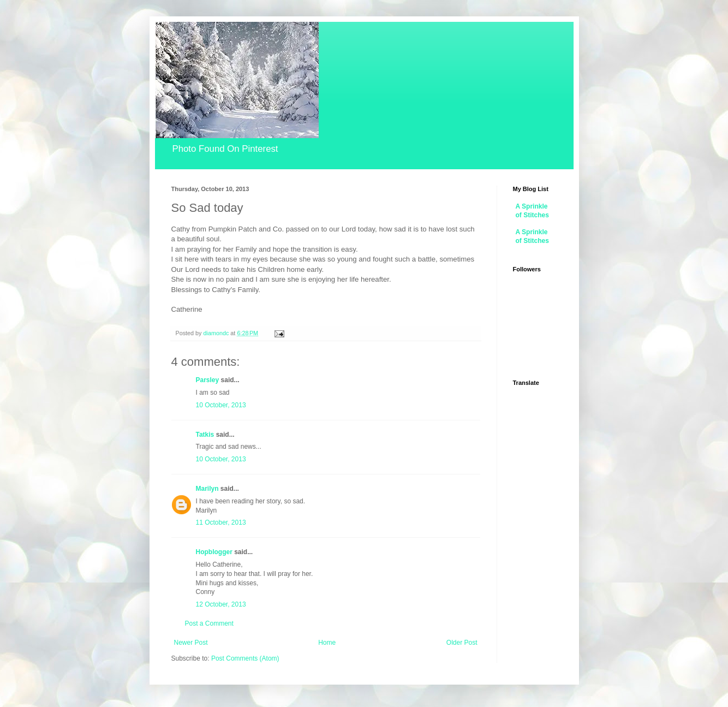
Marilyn (207, 489)
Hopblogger (214, 552)
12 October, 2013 (221, 604)
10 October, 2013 (221, 405)
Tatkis (205, 435)
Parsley (208, 380)
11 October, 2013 (221, 522)
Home (327, 643)
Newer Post (191, 643)
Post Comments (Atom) (245, 658)
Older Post (462, 643)
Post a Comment (209, 623)
